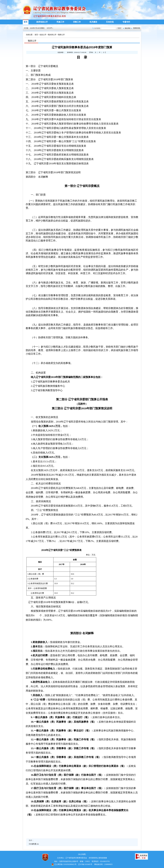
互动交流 (110, 22)
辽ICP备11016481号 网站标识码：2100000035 (82, 864)
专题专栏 (126, 22)
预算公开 (61, 35)
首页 (26, 22)
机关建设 (93, 22)
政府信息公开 (42, 22)
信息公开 (43, 35)
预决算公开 (52, 35)
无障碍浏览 (137, 28)
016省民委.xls (34, 844)
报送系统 (128, 28)
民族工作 (60, 22)
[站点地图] (82, 854)
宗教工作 (77, 22)
